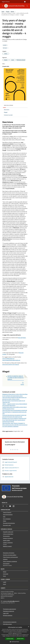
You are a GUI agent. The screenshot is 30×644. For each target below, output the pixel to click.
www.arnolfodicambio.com (8, 359)
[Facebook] (3, 506)
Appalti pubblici (7, 540)
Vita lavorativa (6, 536)
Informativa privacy (7, 624)
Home (3, 12)
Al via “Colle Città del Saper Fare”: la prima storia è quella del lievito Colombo (14, 421)
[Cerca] (27, 6)
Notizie (12, 12)
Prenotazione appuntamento (9, 609)
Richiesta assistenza (8, 615)
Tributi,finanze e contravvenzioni (10, 557)
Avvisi (4, 576)
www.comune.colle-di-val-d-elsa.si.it (11, 364)
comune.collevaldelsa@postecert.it (11, 601)
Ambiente (5, 559)
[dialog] (15, 635)
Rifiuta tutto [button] (20, 639)
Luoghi (5, 582)
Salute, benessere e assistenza (10, 561)
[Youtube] (10, 506)
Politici (5, 521)
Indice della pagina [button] (8, 105)
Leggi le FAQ (6, 613)
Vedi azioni (6, 48)
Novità (8, 12)
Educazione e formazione (9, 553)
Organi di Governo (7, 512)
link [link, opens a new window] (27, 636)
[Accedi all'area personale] (25, 2)
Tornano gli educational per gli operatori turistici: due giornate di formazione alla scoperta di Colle (14, 416)
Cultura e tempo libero (8, 534)
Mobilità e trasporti (7, 546)
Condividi (6, 45)
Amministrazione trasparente (10, 622)
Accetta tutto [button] (10, 639)
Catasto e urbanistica (8, 543)
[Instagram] (14, 506)
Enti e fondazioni (7, 519)
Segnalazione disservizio (9, 611)
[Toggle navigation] (3, 6)
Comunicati (6, 574)
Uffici (4, 517)
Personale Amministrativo (9, 523)
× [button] (29, 627)
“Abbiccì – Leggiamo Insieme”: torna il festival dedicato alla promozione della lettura (15, 405)
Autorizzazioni (6, 564)
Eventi (5, 584)
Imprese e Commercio (8, 538)
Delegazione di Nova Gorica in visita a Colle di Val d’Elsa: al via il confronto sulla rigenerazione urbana (15, 395)
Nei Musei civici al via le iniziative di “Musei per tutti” (14, 418)
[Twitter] (7, 506)
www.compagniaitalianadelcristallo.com (11, 360)
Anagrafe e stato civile (8, 532)
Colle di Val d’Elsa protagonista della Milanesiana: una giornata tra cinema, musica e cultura (14, 398)
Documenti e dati (7, 525)
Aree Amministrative (8, 515)
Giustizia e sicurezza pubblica (10, 555)
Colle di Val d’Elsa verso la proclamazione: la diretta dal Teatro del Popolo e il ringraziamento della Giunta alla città (15, 412)
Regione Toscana (6, 2)
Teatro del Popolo (22, 338)
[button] (15, 642)
